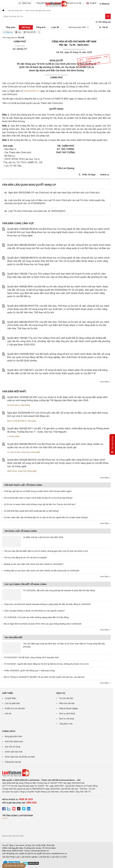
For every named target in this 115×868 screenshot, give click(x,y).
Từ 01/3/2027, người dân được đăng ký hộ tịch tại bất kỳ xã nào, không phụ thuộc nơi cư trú (46, 664)
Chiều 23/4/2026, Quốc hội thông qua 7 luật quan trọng (29, 670)
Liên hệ (8, 714)
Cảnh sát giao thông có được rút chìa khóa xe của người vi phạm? (34, 611)
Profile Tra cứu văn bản (15, 708)
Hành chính (12, 471)
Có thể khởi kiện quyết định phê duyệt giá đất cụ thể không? (31, 511)
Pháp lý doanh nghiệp (69, 708)
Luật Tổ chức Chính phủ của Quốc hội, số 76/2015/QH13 (37, 211)
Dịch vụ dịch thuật (67, 714)
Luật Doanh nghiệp (29, 857)
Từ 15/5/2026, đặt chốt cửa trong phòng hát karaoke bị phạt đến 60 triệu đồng (59, 590)
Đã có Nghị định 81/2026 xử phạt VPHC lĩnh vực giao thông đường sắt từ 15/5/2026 (43, 624)
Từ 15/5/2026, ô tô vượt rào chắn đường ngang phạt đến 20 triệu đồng (36, 617)
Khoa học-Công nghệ (31, 452)
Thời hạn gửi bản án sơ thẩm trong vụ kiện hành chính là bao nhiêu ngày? (38, 491)
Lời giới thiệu (10, 698)
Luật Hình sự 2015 (59, 857)
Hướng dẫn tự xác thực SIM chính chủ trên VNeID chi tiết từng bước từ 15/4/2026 (42, 571)
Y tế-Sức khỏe (13, 436)
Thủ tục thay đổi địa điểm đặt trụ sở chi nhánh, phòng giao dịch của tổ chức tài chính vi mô (46, 551)
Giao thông (25, 405)
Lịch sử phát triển (12, 703)
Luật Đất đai (44, 857)
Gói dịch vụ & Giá (74, 3)
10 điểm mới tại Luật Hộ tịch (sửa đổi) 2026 (43, 537)
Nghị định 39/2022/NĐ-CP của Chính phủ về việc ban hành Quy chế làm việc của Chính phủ (54, 193)
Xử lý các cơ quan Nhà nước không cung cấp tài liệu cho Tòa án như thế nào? (40, 504)
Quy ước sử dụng (13, 747)
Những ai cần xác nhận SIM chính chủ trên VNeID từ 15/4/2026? (34, 564)
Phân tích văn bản (67, 703)
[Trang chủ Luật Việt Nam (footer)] (56, 773)
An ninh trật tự (13, 405)
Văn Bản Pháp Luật (11, 857)
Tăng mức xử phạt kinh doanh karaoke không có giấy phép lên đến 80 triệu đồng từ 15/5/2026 (47, 604)
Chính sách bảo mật (14, 752)
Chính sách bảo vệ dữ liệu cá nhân (20, 757)
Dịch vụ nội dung (67, 719)
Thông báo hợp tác (13, 762)
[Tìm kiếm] (108, 16)
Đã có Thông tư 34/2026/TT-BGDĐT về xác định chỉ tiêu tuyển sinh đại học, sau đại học (44, 677)
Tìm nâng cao (103, 22)
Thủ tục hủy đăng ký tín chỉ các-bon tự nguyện (25, 557)
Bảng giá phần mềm (14, 736)
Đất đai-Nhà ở (20, 421)
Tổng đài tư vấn (66, 724)
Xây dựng (32, 421)
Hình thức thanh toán (14, 741)
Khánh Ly (105, 175)
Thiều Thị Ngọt (87, 174)
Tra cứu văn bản (66, 698)
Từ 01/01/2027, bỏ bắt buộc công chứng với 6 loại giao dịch (31, 657)
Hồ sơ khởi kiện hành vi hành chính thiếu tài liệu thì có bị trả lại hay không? (38, 498)
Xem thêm (105, 382)
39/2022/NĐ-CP (32, 91)
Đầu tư (10, 421)
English (91, 3)
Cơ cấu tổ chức (14, 452)
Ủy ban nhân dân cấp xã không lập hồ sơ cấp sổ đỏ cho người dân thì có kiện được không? (46, 517)
